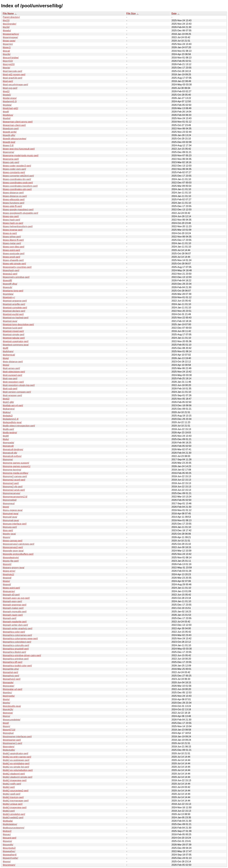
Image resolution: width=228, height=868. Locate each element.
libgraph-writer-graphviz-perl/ (18, 628)
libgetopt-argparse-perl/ (15, 301)
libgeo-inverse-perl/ (13, 230)
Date (174, 13)
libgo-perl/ (8, 530)
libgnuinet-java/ (11, 514)
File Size (131, 13)
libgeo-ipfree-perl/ (12, 237)
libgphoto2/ (8, 574)
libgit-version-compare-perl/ (17, 392)
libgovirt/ (7, 564)
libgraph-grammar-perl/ (15, 605)
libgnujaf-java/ (10, 517)
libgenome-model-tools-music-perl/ (21, 155)
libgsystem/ (9, 747)
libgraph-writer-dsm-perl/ (15, 625)
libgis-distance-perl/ (13, 362)
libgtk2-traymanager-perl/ (16, 801)
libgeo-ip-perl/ (10, 233)
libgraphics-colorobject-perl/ (17, 642)
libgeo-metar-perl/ (12, 243)
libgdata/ (7, 105)
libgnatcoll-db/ (10, 453)
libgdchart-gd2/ (10, 108)
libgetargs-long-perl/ (13, 291)
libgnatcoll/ (8, 446)
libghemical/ (9, 355)
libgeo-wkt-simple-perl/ (14, 264)
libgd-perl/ (8, 81)
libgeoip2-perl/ (10, 274)
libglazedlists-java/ (12, 422)
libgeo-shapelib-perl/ (13, 260)
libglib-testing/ (10, 433)
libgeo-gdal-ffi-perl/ (12, 206)
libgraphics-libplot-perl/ (14, 652)
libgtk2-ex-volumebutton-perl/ (18, 770)
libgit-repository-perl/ (13, 382)
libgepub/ (7, 287)
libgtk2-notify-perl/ (12, 784)
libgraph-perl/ (10, 618)
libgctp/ (6, 68)
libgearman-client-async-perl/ (18, 122)
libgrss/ (6, 716)
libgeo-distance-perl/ (13, 193)
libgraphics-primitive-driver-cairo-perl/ (22, 655)
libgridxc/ (7, 693)
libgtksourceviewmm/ (14, 828)
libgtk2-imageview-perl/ (15, 780)
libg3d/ (6, 27)
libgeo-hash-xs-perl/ (13, 223)
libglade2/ (8, 416)
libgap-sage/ (9, 41)
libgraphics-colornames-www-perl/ (20, 639)
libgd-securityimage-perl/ (15, 85)
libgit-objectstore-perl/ (14, 372)
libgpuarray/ (9, 591)
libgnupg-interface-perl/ (15, 524)
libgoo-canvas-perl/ (13, 541)
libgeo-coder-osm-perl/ (14, 169)
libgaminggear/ (10, 37)
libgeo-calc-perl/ (11, 162)
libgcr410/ (8, 61)
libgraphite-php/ (11, 669)
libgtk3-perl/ (9, 811)
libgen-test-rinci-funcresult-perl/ (19, 149)
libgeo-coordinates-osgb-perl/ (18, 183)
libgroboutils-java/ (12, 706)
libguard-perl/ (10, 838)
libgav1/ (7, 47)
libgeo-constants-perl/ (14, 172)
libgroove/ (8, 713)
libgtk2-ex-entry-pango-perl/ (17, 757)
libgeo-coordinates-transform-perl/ (20, 186)
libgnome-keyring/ (12, 470)
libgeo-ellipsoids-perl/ (14, 199)
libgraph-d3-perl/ (11, 595)
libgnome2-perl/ (11, 483)
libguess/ (7, 841)
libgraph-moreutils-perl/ (15, 612)
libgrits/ (6, 703)
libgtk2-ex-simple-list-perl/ (16, 767)
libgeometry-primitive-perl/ (16, 277)
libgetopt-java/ (10, 321)
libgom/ (7, 537)
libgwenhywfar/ (10, 858)
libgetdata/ (8, 294)
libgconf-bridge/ (11, 58)
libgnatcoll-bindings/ (13, 449)
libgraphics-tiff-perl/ (13, 662)
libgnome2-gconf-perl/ (14, 480)
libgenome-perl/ (11, 159)
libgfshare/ (8, 351)
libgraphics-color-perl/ (14, 632)
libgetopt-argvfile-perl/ (14, 304)
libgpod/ (7, 584)
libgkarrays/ (9, 409)
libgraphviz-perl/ (11, 676)
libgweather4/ (10, 855)
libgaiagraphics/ (11, 34)
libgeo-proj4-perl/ (11, 257)
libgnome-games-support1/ (17, 466)
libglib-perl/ (8, 429)
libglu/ (6, 439)
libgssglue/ (8, 733)
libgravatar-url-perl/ (13, 689)
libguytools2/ (9, 848)
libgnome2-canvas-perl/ (15, 476)
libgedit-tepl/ (9, 142)
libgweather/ (9, 851)
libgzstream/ (9, 865)
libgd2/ (6, 91)
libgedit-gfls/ (9, 135)
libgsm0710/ (9, 730)
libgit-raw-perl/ (10, 379)
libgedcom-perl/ (11, 129)
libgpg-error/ (9, 571)
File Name (8, 13)
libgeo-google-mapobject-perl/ (18, 210)
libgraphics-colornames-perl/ (17, 635)
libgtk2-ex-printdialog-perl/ (16, 763)
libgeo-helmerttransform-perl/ (18, 226)
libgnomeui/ (9, 503)
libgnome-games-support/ (16, 463)
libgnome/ (8, 459)
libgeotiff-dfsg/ (10, 284)
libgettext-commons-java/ (16, 345)
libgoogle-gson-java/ (13, 551)
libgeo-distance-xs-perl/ (15, 196)
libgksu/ (7, 412)
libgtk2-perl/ (9, 787)
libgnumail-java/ (11, 520)
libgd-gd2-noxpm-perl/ (14, 75)
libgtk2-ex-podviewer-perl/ (16, 760)
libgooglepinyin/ (11, 558)
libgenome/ (8, 152)
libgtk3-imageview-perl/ (15, 807)
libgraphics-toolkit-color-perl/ (17, 666)
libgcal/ (6, 51)
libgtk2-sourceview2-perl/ (16, 791)
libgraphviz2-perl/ (12, 679)
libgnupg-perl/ (10, 527)
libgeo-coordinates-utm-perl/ (17, 189)
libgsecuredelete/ (12, 720)
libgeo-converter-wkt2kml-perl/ (18, 176)
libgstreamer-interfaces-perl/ (17, 737)
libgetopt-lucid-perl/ (13, 328)
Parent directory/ (11, 17)
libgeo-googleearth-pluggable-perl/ (21, 213)
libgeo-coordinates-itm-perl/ (17, 179)
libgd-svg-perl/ (10, 88)
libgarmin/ (8, 44)
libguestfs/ (8, 845)
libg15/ (6, 20)
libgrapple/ (8, 682)
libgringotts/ (9, 696)
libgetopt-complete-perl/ (15, 308)
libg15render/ (10, 24)
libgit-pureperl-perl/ (12, 375)
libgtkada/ (8, 821)
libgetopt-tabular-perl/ (14, 338)
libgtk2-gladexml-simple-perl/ (18, 777)
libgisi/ (6, 365)
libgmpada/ (8, 443)
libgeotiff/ (7, 280)
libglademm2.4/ (11, 419)
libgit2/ (6, 399)
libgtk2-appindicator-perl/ (15, 753)
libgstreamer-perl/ (12, 740)
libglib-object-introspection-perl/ (19, 426)
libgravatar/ (9, 686)
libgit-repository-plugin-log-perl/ (19, 385)
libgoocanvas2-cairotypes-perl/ (19, 544)
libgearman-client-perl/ (14, 125)
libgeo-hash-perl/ (11, 220)
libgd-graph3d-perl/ (13, 78)
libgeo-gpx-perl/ (11, 216)
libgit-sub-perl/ (10, 389)
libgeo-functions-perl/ (14, 203)
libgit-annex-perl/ (11, 368)
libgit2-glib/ (8, 402)
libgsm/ (6, 726)
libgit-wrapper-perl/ (12, 395)
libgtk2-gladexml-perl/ (14, 774)
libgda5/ (7, 95)
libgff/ (6, 348)
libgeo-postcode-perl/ (14, 254)
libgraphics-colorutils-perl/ (16, 645)
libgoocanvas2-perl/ (13, 547)
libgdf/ (6, 112)
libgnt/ (6, 507)
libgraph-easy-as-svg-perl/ (16, 598)
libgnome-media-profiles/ (15, 473)
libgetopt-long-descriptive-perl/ (18, 324)
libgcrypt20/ (9, 64)
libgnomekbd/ (10, 500)
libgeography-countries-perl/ (17, 267)
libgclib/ (7, 54)
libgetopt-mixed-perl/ (13, 331)
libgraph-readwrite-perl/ (15, 622)
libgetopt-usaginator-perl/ (16, 341)
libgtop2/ (7, 831)
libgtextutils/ (9, 750)
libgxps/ (7, 862)
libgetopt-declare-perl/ (14, 311)
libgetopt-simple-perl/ (14, 335)
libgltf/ (6, 436)
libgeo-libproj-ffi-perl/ (13, 240)
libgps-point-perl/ (11, 588)
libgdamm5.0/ (10, 101)
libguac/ (7, 834)
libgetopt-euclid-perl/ (13, 314)
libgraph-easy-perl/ (12, 601)
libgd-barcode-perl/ (12, 71)
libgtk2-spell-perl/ (12, 794)
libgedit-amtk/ (10, 132)
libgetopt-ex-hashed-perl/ (16, 318)
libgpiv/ (6, 581)
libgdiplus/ (8, 115)
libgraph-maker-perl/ (13, 608)
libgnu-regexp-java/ (13, 510)
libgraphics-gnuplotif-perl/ (16, 649)
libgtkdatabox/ (10, 824)
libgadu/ (7, 31)
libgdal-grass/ (10, 98)
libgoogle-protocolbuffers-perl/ (18, 554)
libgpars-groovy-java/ (14, 568)
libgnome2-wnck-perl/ (14, 490)
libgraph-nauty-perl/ (13, 615)
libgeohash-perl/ (11, 270)
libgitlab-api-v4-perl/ (13, 405)
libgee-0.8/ (8, 145)
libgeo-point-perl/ (11, 250)
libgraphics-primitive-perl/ (16, 659)
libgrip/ (6, 699)
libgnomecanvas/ (11, 493)
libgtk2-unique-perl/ (13, 804)
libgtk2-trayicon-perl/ (13, 797)
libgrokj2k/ (8, 709)
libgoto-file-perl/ (11, 561)
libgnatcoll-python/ (12, 456)
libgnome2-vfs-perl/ (13, 487)
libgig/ (6, 358)
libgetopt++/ (9, 297)
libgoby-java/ (9, 534)
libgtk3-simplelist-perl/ (14, 814)
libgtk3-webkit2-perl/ (13, 818)
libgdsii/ (7, 118)
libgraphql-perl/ (10, 672)
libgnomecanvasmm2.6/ (15, 497)
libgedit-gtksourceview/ (15, 139)
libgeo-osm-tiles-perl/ (14, 247)
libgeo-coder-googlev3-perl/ (17, 166)
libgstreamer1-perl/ (12, 743)
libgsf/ (6, 723)
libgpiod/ (7, 578)
